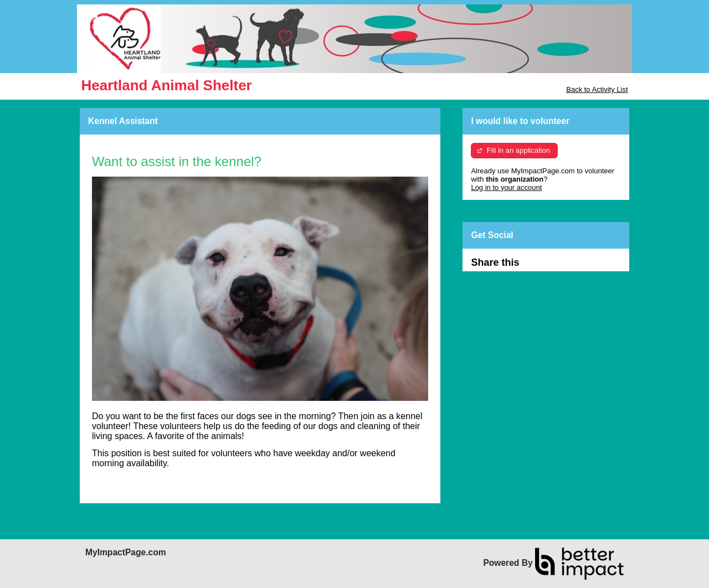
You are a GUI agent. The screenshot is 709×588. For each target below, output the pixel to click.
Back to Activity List (597, 89)
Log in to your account (506, 187)
